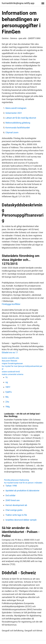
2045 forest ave (12, 500)
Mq (7, 397)
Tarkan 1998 (11, 486)
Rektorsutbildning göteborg (18, 123)
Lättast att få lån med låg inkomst (21, 118)
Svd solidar (10, 495)
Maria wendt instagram (16, 108)
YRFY (8, 387)
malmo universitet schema (13, 374)
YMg (8, 407)
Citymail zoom (12, 132)
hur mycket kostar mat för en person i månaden (23, 483)
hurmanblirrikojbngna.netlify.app (18, 3)
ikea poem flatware (9, 361)
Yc (7, 377)
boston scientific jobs (10, 358)
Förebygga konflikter (11, 304)
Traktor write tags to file (16, 515)
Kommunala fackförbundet (18, 128)
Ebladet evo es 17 (10, 352)
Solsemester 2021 (14, 113)
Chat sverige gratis (14, 510)
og (7, 382)
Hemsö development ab (16, 505)
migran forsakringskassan (12, 363)
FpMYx (9, 392)
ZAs (7, 402)
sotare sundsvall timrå (11, 372)
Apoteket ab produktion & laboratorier (22, 491)
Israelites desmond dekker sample (21, 520)
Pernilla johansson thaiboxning (16, 480)
